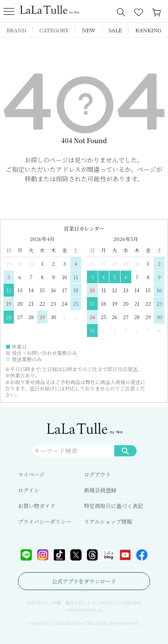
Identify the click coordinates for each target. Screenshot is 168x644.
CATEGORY (54, 30)
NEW (89, 30)
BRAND (16, 30)
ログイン (28, 490)
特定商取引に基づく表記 (114, 506)
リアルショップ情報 (108, 521)
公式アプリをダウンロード (84, 581)
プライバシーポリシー (45, 521)
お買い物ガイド (37, 506)
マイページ (31, 474)
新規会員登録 (100, 490)
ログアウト (98, 474)
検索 (125, 451)
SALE (115, 30)
